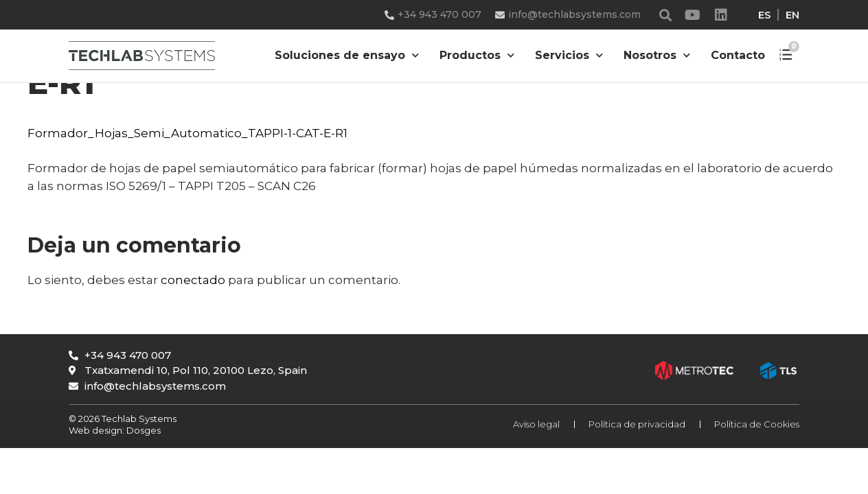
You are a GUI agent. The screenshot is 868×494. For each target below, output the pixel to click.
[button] (666, 15)
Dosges (142, 430)
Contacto (738, 55)
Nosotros (657, 55)
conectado (193, 280)
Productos (477, 55)
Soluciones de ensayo (347, 55)
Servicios (569, 55)
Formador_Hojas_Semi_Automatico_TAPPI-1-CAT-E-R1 (187, 133)
